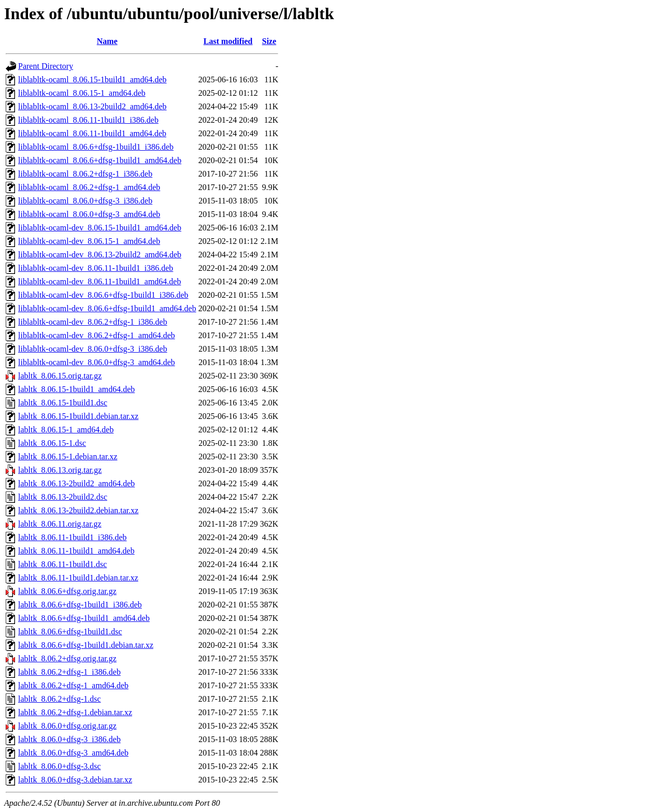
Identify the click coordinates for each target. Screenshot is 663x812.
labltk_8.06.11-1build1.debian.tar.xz (78, 578)
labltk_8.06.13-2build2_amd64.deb (76, 483)
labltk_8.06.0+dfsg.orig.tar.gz (67, 726)
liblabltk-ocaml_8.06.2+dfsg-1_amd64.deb (89, 187)
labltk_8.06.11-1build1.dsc (62, 564)
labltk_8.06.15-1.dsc (52, 443)
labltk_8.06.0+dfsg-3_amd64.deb (73, 753)
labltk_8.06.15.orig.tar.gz (60, 376)
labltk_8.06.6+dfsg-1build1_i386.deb (80, 605)
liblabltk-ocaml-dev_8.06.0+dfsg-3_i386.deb (93, 349)
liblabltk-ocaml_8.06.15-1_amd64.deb (82, 93)
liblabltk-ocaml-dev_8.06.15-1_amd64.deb (89, 241)
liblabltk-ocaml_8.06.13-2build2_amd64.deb (92, 106)
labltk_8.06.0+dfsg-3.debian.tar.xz (75, 780)
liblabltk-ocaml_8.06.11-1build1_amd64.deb (92, 133)
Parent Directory (46, 66)
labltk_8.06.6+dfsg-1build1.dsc (70, 632)
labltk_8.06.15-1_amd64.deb (66, 430)
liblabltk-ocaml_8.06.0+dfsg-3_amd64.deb (89, 214)
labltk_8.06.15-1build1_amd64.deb (76, 389)
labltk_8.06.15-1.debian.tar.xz (68, 456)
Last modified (228, 41)
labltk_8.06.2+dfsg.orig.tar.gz (67, 658)
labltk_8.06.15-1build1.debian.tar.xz (78, 416)
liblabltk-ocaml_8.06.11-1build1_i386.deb (88, 120)
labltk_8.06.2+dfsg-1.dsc (60, 699)
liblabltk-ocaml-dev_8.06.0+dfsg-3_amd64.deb (97, 362)
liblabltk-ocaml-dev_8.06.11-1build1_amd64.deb (99, 281)
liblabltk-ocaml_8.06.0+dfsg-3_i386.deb (85, 201)
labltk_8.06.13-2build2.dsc (63, 497)
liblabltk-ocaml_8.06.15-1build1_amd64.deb (92, 79)
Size (269, 41)
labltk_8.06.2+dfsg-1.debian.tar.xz (75, 712)
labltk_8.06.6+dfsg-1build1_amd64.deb (84, 618)
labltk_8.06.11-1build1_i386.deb (73, 537)
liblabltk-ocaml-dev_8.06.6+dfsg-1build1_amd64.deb (107, 308)
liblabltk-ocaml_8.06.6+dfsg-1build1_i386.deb (96, 147)
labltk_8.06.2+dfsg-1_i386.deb (69, 672)
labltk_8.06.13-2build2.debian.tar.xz (78, 510)
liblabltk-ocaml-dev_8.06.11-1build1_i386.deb (96, 268)
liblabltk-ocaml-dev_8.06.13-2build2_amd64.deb (100, 255)
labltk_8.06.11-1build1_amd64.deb (76, 551)
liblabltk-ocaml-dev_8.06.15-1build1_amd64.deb (100, 228)
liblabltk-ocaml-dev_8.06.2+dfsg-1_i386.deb (93, 322)
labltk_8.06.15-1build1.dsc (63, 403)
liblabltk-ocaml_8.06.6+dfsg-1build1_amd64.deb (100, 160)
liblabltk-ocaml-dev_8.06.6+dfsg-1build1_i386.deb (103, 295)
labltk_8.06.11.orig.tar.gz (60, 524)
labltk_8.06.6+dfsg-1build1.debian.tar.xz (86, 645)
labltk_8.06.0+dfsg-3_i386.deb (69, 739)
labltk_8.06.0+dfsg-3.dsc (60, 766)
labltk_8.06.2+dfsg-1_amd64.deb (73, 685)
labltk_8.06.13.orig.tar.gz (60, 470)
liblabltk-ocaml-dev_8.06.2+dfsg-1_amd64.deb (97, 335)
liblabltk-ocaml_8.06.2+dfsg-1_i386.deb (85, 174)
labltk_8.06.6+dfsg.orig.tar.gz (67, 591)
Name (107, 41)
